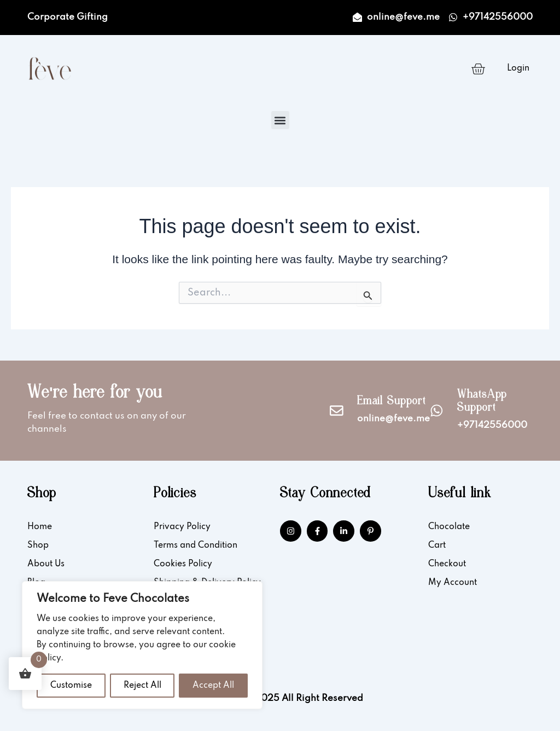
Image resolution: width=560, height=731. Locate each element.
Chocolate (449, 527)
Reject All (142, 686)
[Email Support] (337, 411)
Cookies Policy (183, 564)
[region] (142, 645)
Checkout (447, 564)
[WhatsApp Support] (437, 411)
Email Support (391, 402)
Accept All (213, 686)
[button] (280, 120)
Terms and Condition (196, 546)
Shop (38, 546)
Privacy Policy (182, 527)
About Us (46, 564)
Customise (71, 686)
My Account (453, 583)
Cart (437, 546)
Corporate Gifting (68, 17)
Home (40, 527)
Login (518, 68)
